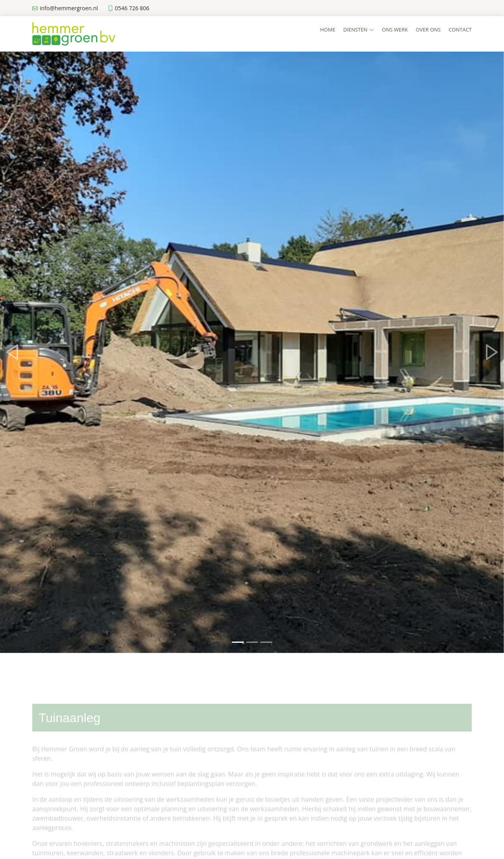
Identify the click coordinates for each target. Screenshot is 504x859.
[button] (13, 352)
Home (328, 30)
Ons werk (395, 30)
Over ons (428, 30)
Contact (460, 30)
